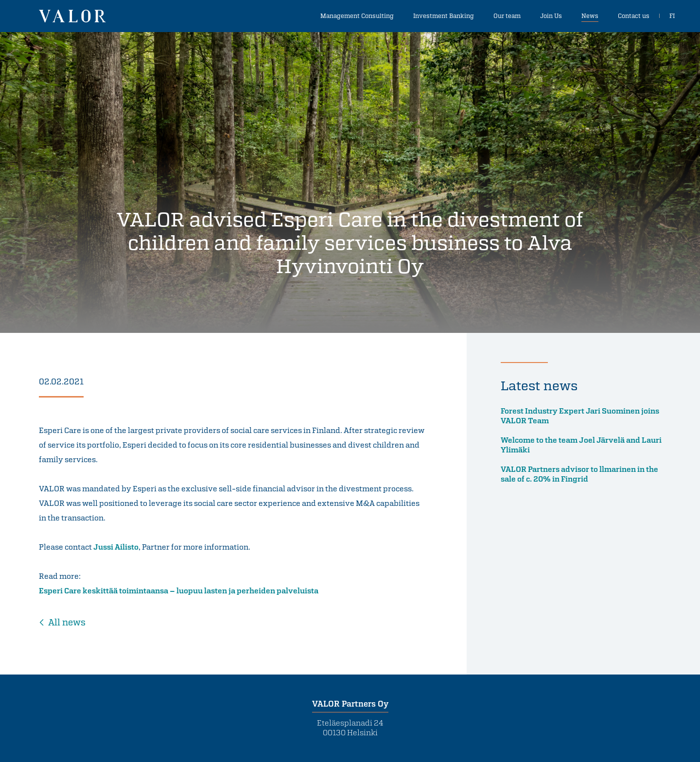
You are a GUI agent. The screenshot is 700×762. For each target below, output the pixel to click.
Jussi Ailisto (116, 547)
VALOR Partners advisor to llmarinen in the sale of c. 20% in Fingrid (579, 474)
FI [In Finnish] (672, 16)
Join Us (551, 16)
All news (67, 622)
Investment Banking (444, 16)
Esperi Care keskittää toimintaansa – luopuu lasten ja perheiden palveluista (179, 590)
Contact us (634, 16)
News (590, 16)
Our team (507, 16)
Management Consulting (357, 16)
